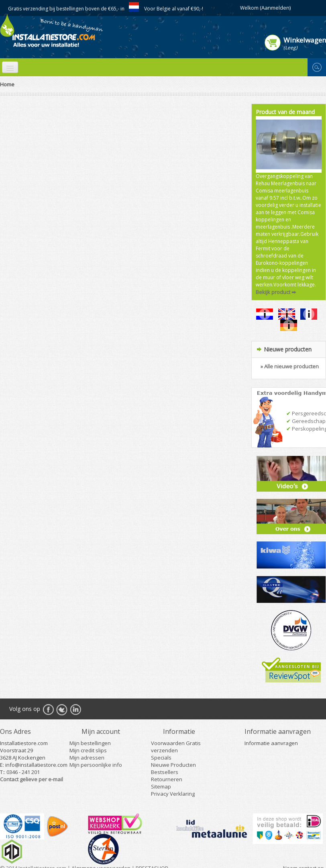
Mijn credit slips (88, 750)
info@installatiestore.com (36, 765)
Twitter (62, 709)
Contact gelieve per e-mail (32, 779)
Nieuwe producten (288, 349)
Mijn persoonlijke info (96, 765)
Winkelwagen (305, 40)
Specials (161, 758)
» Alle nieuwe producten (290, 366)
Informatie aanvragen (271, 743)
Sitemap (161, 786)
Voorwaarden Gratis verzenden (176, 747)
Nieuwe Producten (173, 765)
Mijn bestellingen (90, 743)
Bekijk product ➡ (276, 292)
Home (7, 84)
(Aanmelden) (275, 8)
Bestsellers (165, 772)
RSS (75, 709)
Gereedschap (306, 421)
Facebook (48, 709)
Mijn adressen (87, 758)
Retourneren (167, 779)
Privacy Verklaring (173, 794)
